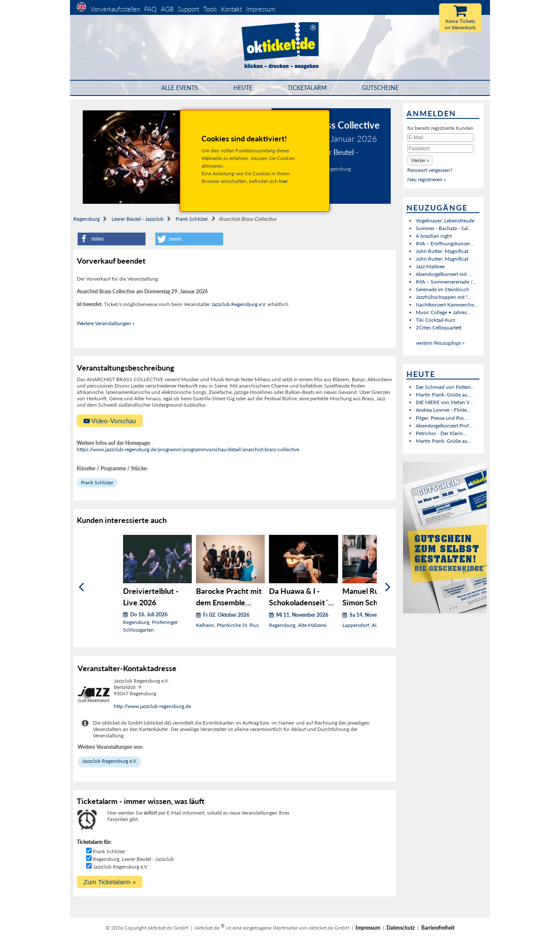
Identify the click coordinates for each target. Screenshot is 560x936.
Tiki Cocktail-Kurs (435, 320)
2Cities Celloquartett (439, 327)
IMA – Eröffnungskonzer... (445, 243)
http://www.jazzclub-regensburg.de (152, 706)
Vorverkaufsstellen (115, 9)
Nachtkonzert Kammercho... (447, 305)
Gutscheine (380, 88)
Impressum (261, 9)
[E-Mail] (440, 138)
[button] (112, 239)
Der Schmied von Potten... (445, 387)
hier (283, 181)
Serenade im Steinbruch (442, 289)
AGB (167, 9)
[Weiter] (388, 587)
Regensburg (87, 219)
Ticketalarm (307, 88)
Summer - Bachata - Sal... (444, 228)
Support (188, 9)
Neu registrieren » (427, 179)
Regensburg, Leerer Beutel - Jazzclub (133, 859)
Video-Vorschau (110, 421)
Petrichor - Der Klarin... (441, 433)
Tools (210, 9)
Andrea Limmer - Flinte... (443, 410)
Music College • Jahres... (443, 312)
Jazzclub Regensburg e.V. (239, 304)
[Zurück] (81, 587)
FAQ (150, 9)
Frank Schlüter (192, 219)
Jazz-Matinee (430, 266)
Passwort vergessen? (430, 170)
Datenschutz (401, 928)
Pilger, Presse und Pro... (442, 418)
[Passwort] (440, 149)
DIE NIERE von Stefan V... (444, 402)
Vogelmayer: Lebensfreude (445, 221)
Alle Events (180, 88)
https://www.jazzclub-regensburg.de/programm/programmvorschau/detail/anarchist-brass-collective (188, 449)
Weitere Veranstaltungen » (106, 323)
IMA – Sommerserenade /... (446, 282)
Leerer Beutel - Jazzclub (138, 219)
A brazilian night (434, 236)
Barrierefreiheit (438, 928)
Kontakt (231, 9)
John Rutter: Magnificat (442, 251)
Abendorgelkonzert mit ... (444, 274)
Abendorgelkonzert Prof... (444, 426)
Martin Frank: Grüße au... (444, 395)
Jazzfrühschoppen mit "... (443, 297)
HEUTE (243, 88)
